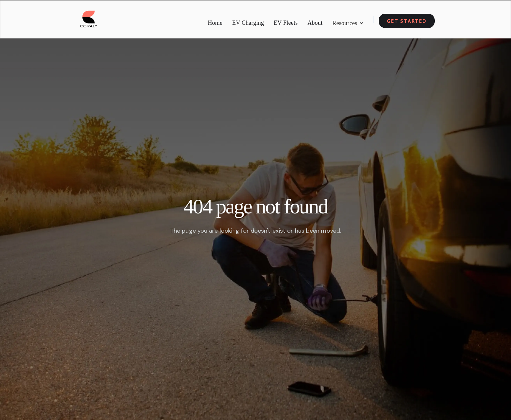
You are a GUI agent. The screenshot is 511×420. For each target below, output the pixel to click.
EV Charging (248, 23)
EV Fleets (286, 23)
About (315, 23)
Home (215, 23)
